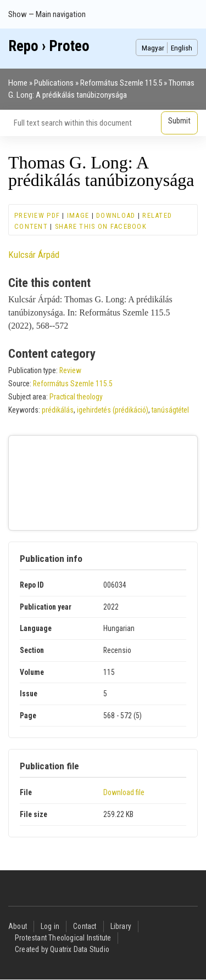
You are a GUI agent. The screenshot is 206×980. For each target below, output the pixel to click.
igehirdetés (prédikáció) (113, 410)
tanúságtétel (170, 410)
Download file (124, 792)
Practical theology (76, 397)
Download (116, 215)
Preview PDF (37, 215)
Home (18, 83)
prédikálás (58, 410)
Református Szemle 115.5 (121, 83)
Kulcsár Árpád (34, 255)
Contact (85, 926)
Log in (50, 926)
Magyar (153, 48)
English (182, 48)
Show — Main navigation (47, 14)
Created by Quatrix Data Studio (62, 949)
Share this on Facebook (101, 226)
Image (78, 215)
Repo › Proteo (49, 46)
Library (121, 926)
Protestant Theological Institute (63, 938)
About (18, 926)
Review (70, 370)
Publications (54, 83)
